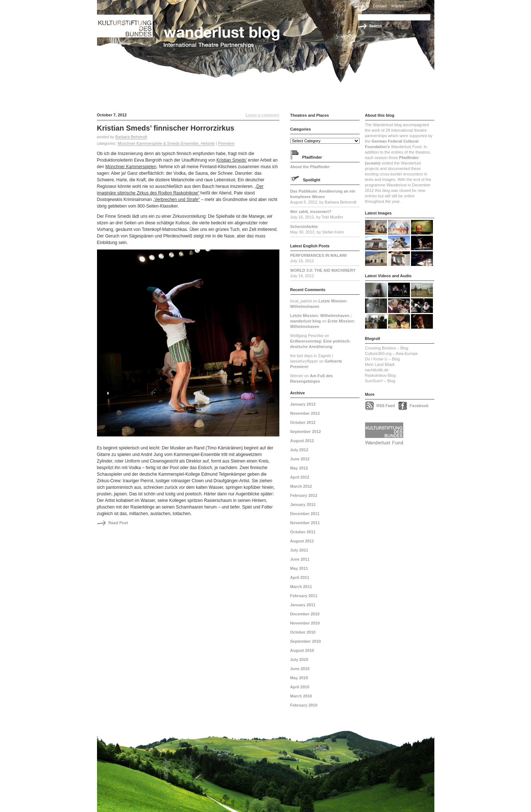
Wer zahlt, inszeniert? (311, 212)
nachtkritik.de (377, 370)
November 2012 (305, 413)
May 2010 (299, 678)
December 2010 (305, 614)
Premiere (226, 143)
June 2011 (300, 559)
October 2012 (303, 422)
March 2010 (301, 696)
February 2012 (304, 495)
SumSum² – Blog (380, 381)
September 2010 (306, 641)
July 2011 (299, 550)
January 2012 (303, 504)
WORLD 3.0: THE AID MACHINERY (323, 270)
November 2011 (305, 523)
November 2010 (305, 623)
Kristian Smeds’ (231, 160)
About (363, 6)
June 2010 (300, 669)
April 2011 (300, 577)
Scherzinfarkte (304, 227)
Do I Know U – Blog (383, 359)
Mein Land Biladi (380, 364)
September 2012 (306, 432)
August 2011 (302, 541)
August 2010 (302, 650)
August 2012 (302, 441)
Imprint (398, 6)
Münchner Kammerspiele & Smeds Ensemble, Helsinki (166, 143)
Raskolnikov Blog (380, 375)
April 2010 (300, 687)
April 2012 (300, 477)
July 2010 (299, 660)
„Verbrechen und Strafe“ (177, 200)
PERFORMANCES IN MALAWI (319, 255)
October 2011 (303, 532)
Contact (380, 6)
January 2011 (303, 605)
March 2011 (301, 587)
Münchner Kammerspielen (131, 167)
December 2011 (305, 514)
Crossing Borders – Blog (387, 348)
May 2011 (299, 568)
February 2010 (304, 705)
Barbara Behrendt (131, 137)
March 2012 (301, 486)
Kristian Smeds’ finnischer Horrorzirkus (166, 128)
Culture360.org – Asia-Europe (392, 353)
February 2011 (304, 596)
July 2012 (299, 450)
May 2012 (299, 468)
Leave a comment (262, 115)
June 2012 (300, 459)
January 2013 (303, 404)
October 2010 (303, 632)
